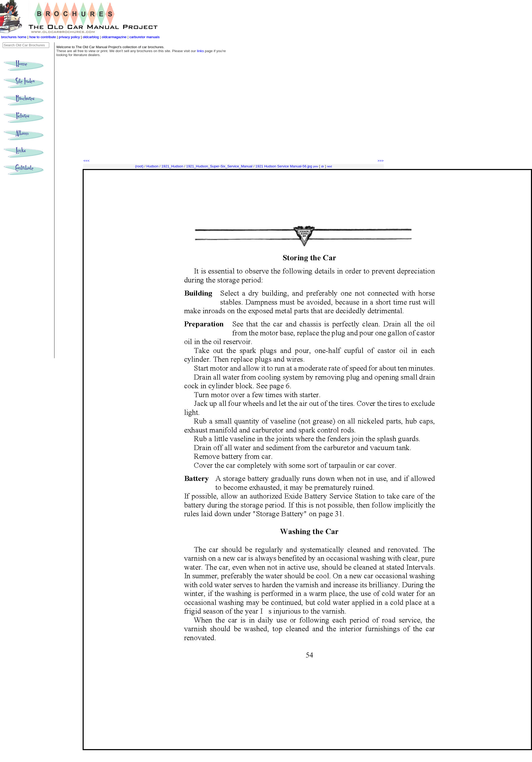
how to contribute (43, 37)
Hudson (152, 166)
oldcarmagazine (115, 37)
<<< (86, 161)
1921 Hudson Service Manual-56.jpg (284, 166)
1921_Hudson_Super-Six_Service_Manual (219, 166)
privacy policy (70, 37)
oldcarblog (91, 37)
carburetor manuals (144, 37)
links (200, 51)
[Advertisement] (234, 118)
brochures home (14, 37)
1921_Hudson (172, 166)
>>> (381, 161)
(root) (139, 166)
